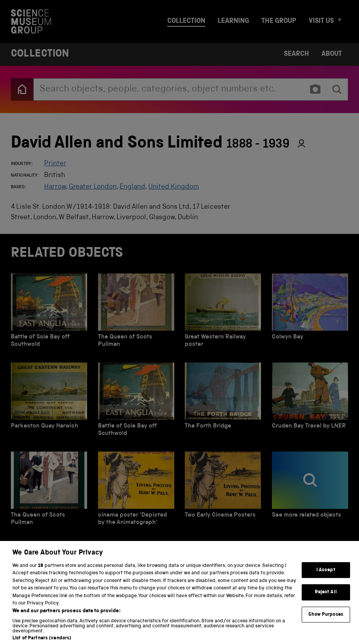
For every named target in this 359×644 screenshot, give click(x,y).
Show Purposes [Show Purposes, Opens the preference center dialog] (326, 621)
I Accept (326, 576)
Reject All (326, 598)
